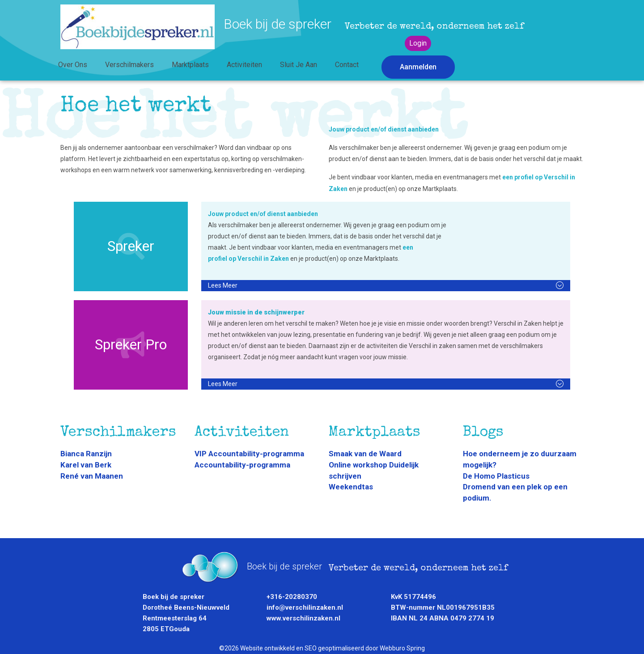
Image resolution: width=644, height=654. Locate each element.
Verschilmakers (129, 65)
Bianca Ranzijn (86, 454)
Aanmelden (418, 67)
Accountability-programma (242, 465)
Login (418, 43)
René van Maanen (92, 476)
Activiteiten (244, 65)
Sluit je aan (299, 65)
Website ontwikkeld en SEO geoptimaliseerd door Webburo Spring (333, 648)
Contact (347, 65)
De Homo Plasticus (496, 476)
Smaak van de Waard (365, 454)
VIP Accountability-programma (249, 454)
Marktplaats (190, 65)
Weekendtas (351, 487)
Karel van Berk (86, 465)
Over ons (73, 65)
